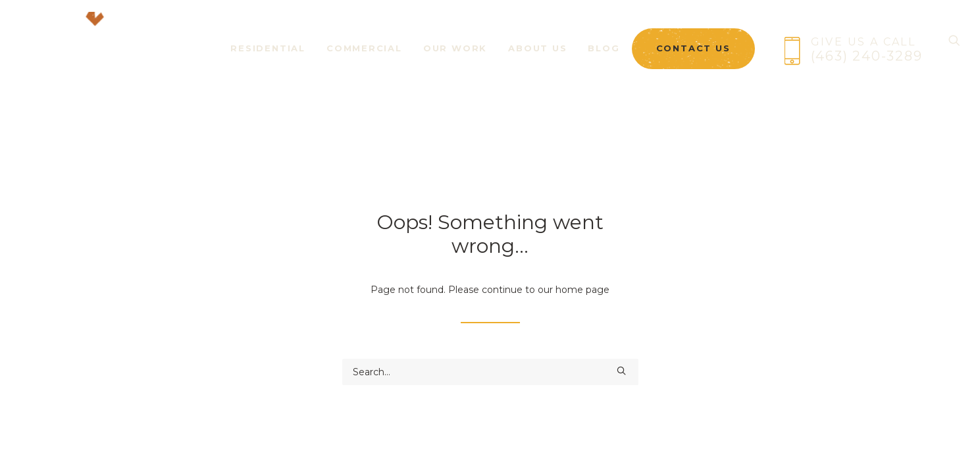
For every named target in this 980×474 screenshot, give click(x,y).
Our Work (455, 58)
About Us (537, 58)
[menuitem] (268, 50)
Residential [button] (268, 58)
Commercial (364, 58)
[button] (621, 371)
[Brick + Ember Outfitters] (86, 50)
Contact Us (693, 59)
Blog (604, 58)
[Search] (954, 50)
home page (582, 290)
